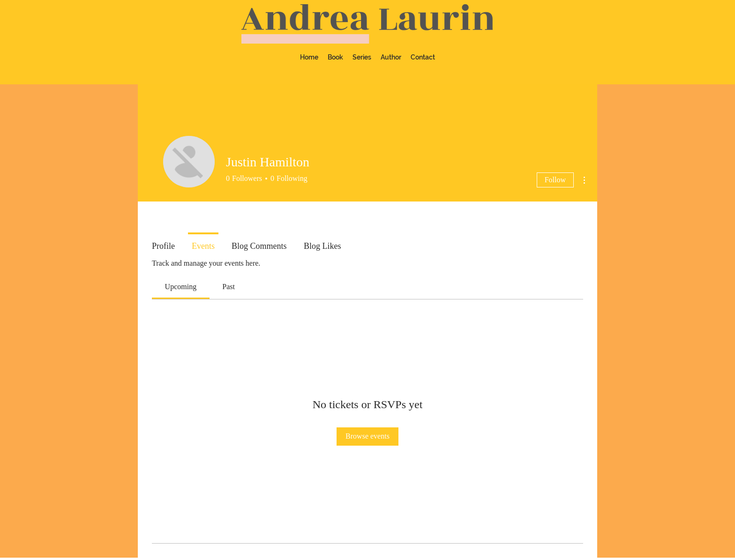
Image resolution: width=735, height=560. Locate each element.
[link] (181, 287)
